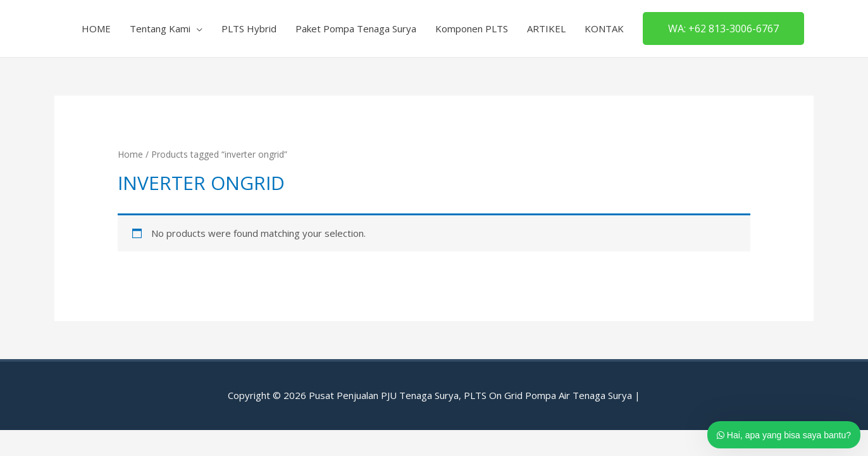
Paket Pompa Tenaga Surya (356, 28)
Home (130, 154)
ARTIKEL (546, 28)
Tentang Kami (160, 28)
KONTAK (604, 28)
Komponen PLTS (472, 28)
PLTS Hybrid (249, 28)
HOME (96, 28)
